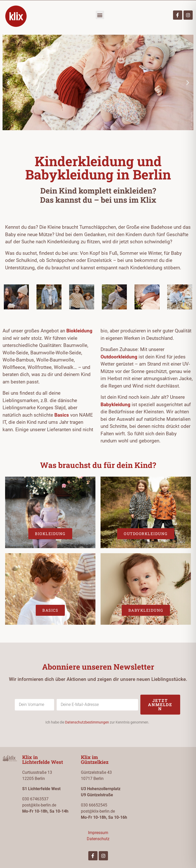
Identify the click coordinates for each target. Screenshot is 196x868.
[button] (100, 15)
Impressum (98, 833)
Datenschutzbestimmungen (87, 722)
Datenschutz (98, 839)
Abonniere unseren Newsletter (98, 667)
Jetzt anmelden (160, 704)
